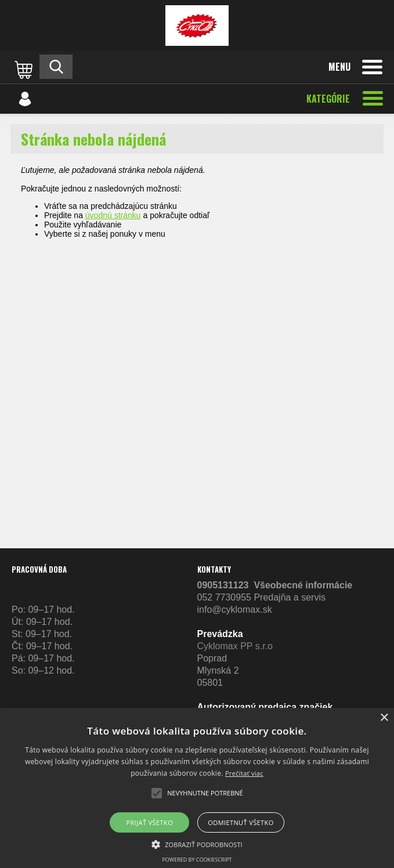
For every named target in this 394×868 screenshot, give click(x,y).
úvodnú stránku (113, 215)
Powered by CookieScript (197, 860)
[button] (197, 844)
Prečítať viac (244, 773)
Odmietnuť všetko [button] (241, 822)
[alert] (197, 788)
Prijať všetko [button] (150, 822)
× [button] (384, 718)
